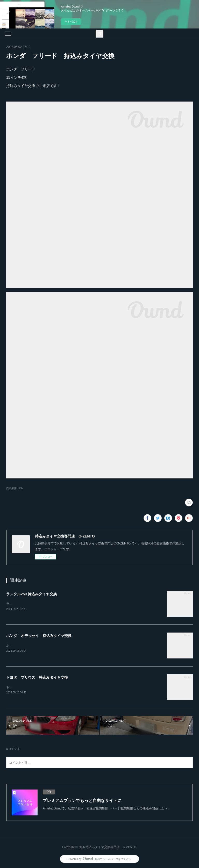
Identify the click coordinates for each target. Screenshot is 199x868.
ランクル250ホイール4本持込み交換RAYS (35, 604)
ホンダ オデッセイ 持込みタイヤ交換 (39, 636)
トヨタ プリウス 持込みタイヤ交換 (37, 677)
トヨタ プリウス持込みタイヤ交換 (31, 687)
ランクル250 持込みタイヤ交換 (31, 594)
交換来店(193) (14, 488)
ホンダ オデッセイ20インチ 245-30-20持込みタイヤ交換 (48, 645)
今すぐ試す (71, 22)
